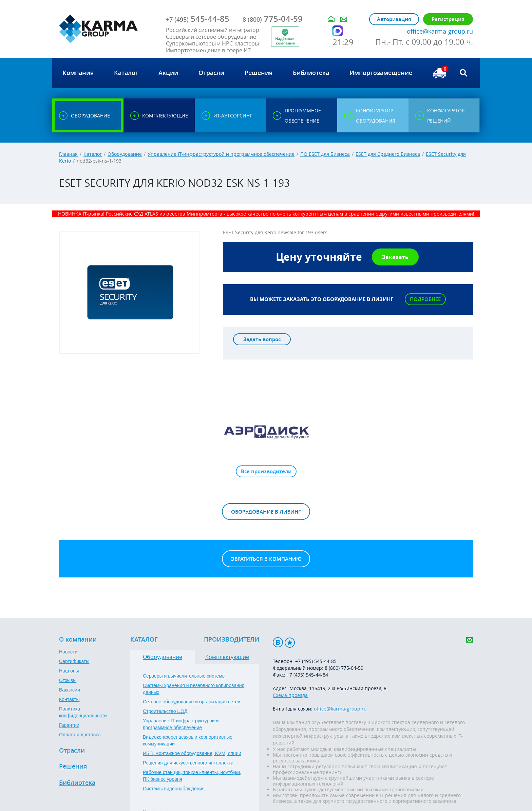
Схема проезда (290, 695)
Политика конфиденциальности (83, 712)
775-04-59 (273, 19)
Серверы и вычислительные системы (184, 676)
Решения (73, 767)
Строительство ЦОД (165, 711)
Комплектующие (227, 657)
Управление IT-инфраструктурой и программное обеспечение (221, 154)
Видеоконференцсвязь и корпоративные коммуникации (188, 740)
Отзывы (68, 680)
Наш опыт (70, 671)
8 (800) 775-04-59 (344, 668)
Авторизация (394, 19)
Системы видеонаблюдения (174, 789)
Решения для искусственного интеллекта (188, 763)
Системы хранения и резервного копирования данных (194, 689)
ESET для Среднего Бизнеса (388, 154)
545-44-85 (198, 19)
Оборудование (125, 154)
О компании (78, 640)
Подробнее (425, 299)
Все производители (266, 471)
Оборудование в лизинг (266, 512)
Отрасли (72, 751)
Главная (68, 154)
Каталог (93, 154)
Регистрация (448, 19)
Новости (68, 652)
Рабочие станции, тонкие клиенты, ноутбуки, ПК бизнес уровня (192, 776)
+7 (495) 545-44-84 (307, 675)
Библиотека (77, 783)
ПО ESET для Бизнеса (325, 154)
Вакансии (70, 690)
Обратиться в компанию (266, 559)
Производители (232, 640)
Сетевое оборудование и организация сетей (192, 702)
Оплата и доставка (80, 735)
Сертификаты (74, 661)
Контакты (69, 699)
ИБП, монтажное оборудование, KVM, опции (192, 753)
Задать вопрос (262, 339)
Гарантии (69, 725)
